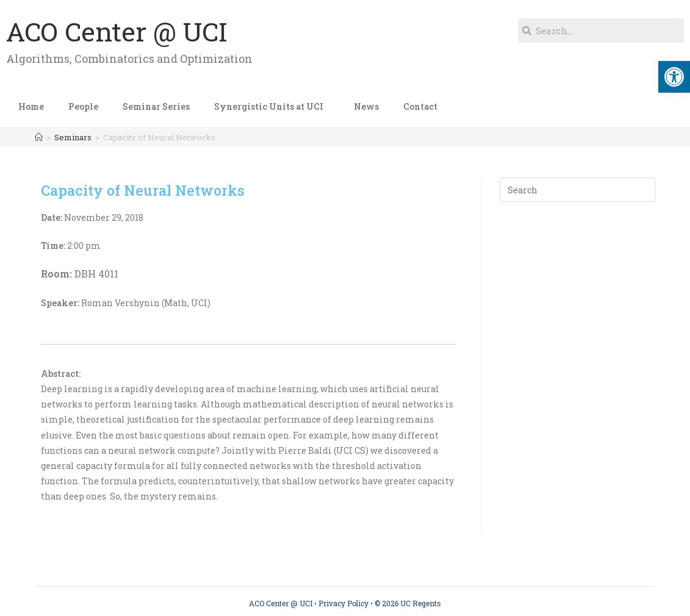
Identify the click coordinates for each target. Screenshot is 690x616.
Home (31, 106)
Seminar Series (156, 106)
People (83, 106)
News (366, 106)
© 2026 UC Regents (408, 603)
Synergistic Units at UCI (272, 107)
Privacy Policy (343, 603)
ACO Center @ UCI (117, 31)
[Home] (39, 137)
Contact (420, 106)
